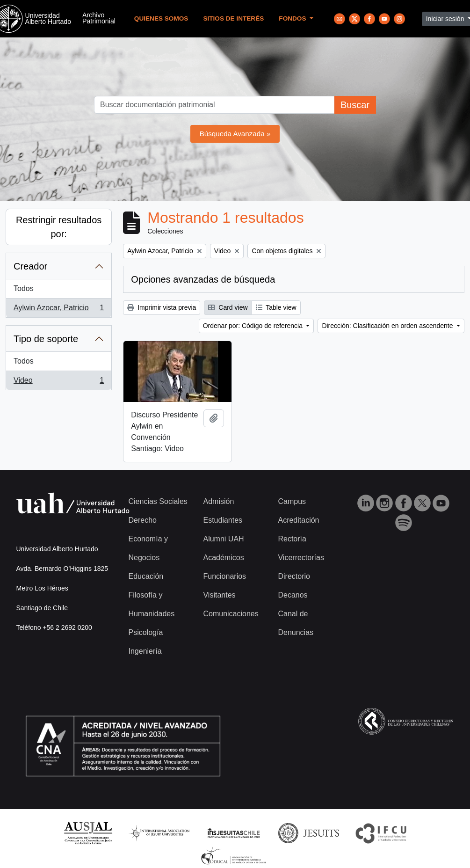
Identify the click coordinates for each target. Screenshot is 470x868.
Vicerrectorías (301, 558)
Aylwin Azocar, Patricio (58, 310)
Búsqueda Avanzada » (235, 134)
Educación (146, 576)
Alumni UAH (223, 539)
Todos (24, 288)
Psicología (146, 632)
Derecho (143, 520)
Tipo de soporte (46, 339)
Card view (228, 307)
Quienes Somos (161, 18)
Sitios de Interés (233, 18)
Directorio (294, 576)
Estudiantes (223, 520)
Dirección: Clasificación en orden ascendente (388, 326)
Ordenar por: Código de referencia (254, 326)
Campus (292, 501)
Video (58, 382)
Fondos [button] (293, 18)
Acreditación (298, 520)
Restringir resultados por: (59, 227)
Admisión (218, 501)
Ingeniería (145, 651)
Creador (30, 266)
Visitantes (219, 595)
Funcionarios (224, 576)
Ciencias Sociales (158, 501)
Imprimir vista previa (162, 307)
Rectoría (292, 539)
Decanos (293, 595)
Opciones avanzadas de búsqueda (203, 279)
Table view (276, 307)
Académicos (223, 558)
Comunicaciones (231, 614)
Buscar (355, 105)
